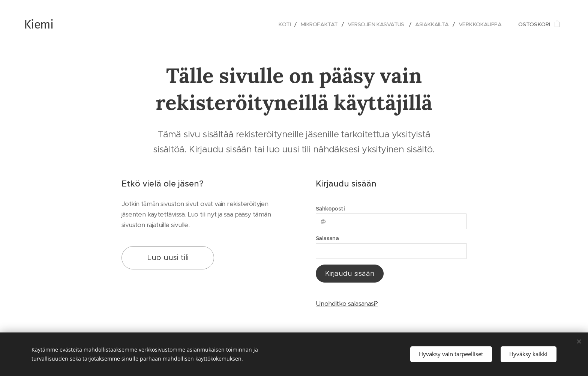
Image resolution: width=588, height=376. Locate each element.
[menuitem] (275, 24)
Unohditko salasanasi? (347, 304)
